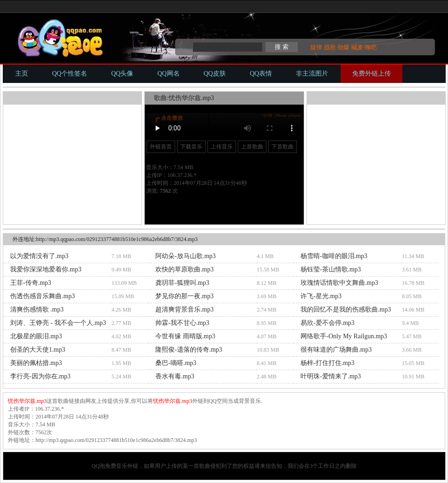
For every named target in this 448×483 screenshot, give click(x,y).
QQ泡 (98, 466)
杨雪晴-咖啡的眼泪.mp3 (334, 256)
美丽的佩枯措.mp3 (36, 363)
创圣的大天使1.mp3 (38, 350)
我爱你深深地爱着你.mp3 (46, 269)
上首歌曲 (252, 147)
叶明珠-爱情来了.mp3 (331, 376)
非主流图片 (312, 74)
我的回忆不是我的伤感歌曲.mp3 (346, 309)
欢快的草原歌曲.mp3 (184, 269)
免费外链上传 (371, 74)
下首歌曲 (283, 147)
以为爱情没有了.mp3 (39, 256)
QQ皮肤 (215, 74)
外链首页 (161, 147)
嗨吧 (371, 47)
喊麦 (357, 47)
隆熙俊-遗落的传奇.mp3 (189, 350)
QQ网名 (168, 74)
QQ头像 (122, 74)
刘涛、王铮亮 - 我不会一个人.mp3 (58, 323)
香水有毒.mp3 (175, 376)
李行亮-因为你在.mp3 (40, 376)
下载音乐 (191, 147)
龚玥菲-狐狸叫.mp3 (182, 283)
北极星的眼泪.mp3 (36, 336)
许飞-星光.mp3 (321, 296)
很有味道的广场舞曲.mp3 (336, 350)
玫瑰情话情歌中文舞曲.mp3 (339, 283)
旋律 (316, 47)
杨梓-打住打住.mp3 (327, 363)
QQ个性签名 (70, 74)
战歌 (330, 47)
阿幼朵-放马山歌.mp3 (186, 256)
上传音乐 (222, 147)
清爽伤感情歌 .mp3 (37, 309)
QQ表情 (261, 74)
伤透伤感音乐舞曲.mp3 (42, 296)
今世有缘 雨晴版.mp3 (185, 336)
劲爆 (343, 47)
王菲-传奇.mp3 (31, 283)
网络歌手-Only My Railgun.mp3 (344, 336)
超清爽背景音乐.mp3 (184, 309)
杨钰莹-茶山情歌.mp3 (331, 269)
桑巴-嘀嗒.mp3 (176, 363)
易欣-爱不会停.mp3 (327, 323)
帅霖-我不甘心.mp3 (182, 323)
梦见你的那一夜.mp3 (184, 296)
